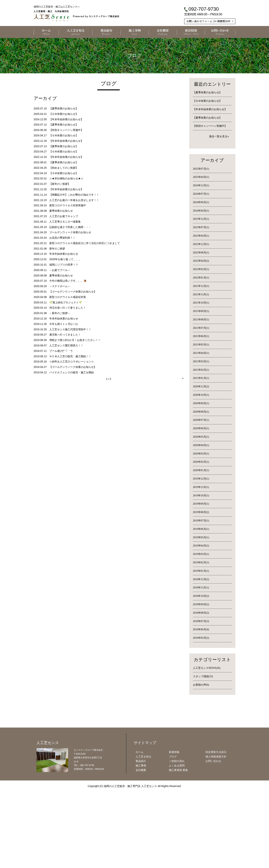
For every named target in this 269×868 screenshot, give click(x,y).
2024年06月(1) (201, 202)
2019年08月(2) (201, 512)
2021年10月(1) (201, 303)
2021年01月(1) (201, 378)
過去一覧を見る (218, 136)
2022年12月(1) (201, 244)
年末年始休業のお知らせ (64, 254)
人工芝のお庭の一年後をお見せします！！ (74, 200)
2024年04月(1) (201, 211)
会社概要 (141, 850)
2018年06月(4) (201, 629)
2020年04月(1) (201, 445)
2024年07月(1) (201, 194)
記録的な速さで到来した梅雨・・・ (70, 227)
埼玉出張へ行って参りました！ (68, 308)
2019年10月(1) (201, 496)
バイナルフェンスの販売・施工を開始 (72, 372)
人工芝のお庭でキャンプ (64, 216)
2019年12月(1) (201, 479)
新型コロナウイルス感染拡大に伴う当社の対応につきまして (85, 243)
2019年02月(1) (201, 562)
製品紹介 (141, 841)
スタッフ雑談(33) (203, 676)
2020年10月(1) (201, 395)
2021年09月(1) (201, 311)
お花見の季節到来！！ (62, 238)
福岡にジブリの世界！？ (64, 265)
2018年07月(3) (201, 621)
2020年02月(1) (201, 462)
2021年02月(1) (201, 370)
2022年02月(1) (201, 269)
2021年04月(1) (201, 353)
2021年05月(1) (201, 345)
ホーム (140, 832)
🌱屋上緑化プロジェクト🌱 (66, 302)
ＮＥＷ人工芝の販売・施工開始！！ (70, 356)
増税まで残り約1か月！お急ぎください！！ (75, 340)
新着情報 (174, 832)
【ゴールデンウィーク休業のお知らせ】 (73, 292)
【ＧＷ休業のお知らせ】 (64, 114)
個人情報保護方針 (216, 837)
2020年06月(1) (201, 428)
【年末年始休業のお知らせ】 (66, 119)
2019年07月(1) (201, 521)
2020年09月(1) (201, 403)
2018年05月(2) (201, 638)
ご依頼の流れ (177, 841)
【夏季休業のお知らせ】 (64, 108)
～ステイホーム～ (60, 286)
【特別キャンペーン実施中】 (66, 130)
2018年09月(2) (201, 604)
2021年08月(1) (201, 320)
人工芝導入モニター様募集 (65, 222)
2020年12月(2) (201, 386)
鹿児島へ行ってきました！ (65, 335)
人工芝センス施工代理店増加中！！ (70, 329)
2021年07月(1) (201, 328)
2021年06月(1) (201, 336)
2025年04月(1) (201, 177)
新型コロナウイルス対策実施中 (68, 205)
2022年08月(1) (201, 253)
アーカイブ (212, 160)
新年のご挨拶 (57, 249)
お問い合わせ (213, 841)
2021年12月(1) (201, 286)
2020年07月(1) (201, 420)
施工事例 (141, 846)
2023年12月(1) (201, 219)
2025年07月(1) (201, 169)
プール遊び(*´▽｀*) (61, 351)
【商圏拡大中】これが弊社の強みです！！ (74, 195)
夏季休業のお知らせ (61, 211)
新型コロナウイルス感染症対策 (68, 297)
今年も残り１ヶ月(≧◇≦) (63, 324)
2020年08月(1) (201, 412)
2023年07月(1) (201, 227)
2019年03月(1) (201, 554)
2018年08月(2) (201, 613)
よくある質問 (177, 846)
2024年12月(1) (201, 185)
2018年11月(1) (201, 588)
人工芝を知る (143, 837)
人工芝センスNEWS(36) (207, 668)
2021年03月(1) (201, 361)
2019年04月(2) (201, 546)
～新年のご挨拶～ (60, 313)
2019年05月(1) (201, 537)
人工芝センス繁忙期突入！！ (66, 345)
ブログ (173, 837)
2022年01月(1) (201, 278)
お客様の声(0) (201, 685)
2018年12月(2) (201, 579)
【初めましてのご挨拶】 (64, 168)
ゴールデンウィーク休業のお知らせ (70, 232)
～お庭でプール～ (60, 270)
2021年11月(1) (201, 294)
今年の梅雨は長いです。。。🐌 (68, 281)
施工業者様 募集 (178, 850)
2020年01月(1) (201, 470)
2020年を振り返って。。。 (65, 259)
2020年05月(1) (201, 437)
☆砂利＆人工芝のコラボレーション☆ (72, 362)
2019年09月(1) (201, 504)
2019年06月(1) (201, 529)
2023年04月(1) (201, 236)
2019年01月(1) (201, 571)
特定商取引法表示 (216, 832)
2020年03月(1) (201, 454)
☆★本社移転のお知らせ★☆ (66, 178)
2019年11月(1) (201, 487)
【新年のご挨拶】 (60, 184)
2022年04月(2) (201, 261)
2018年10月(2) (201, 596)
